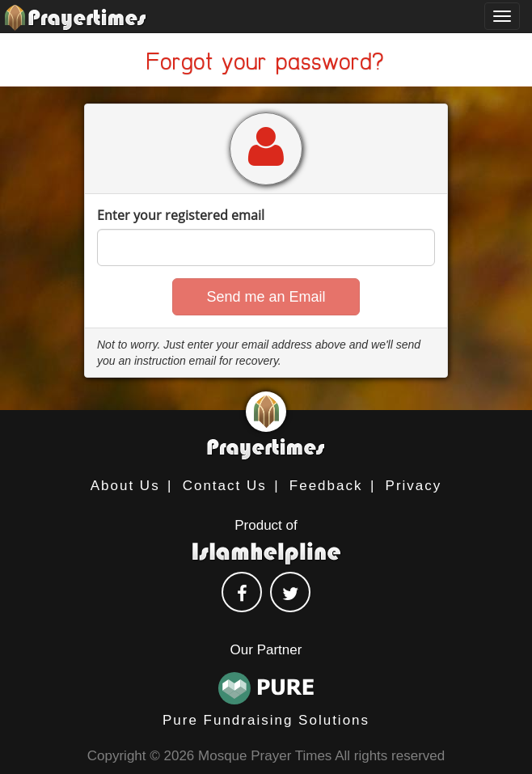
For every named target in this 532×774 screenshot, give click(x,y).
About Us (125, 486)
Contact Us (225, 486)
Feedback (326, 486)
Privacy (414, 486)
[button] (266, 297)
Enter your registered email (181, 215)
